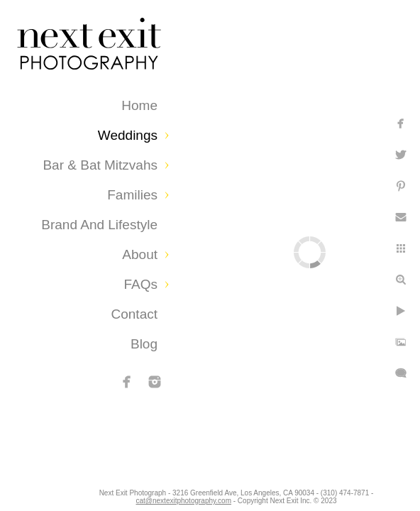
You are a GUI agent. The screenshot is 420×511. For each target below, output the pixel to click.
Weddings (128, 135)
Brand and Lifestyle (99, 225)
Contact (134, 314)
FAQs (140, 284)
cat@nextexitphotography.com (209, 496)
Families (132, 195)
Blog (144, 344)
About (140, 254)
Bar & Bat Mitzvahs (100, 165)
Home (139, 105)
